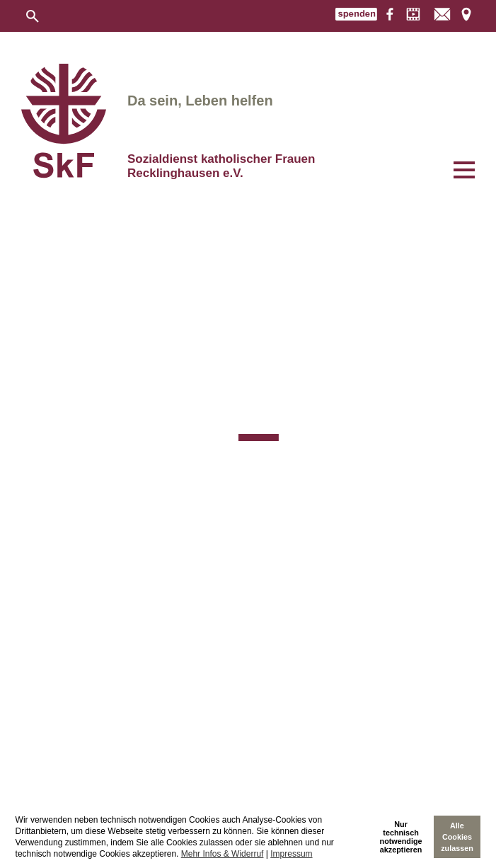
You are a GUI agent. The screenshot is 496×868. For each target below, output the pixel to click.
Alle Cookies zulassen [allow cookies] (457, 837)
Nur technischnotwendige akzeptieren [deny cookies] (401, 837)
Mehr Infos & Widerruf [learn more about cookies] (223, 854)
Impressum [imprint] (291, 854)
